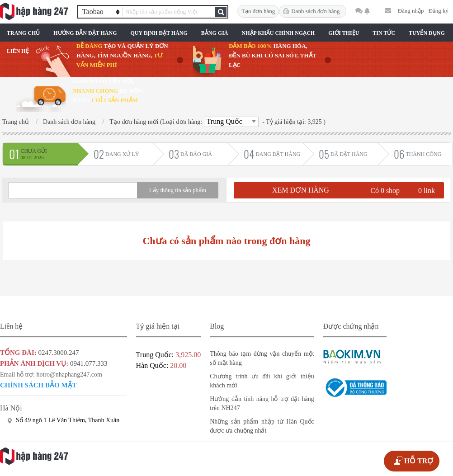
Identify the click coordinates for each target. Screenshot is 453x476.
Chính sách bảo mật (38, 385)
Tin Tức (384, 33)
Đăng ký (439, 11)
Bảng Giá (215, 33)
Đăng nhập (411, 11)
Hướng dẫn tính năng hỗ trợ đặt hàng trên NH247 (262, 403)
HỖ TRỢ (419, 461)
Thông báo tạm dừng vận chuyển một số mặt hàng (262, 358)
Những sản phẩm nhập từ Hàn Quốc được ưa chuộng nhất (262, 426)
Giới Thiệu (344, 33)
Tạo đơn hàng (258, 11)
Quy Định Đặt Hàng (159, 33)
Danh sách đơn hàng (315, 11)
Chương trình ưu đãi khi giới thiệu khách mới (262, 381)
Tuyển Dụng (427, 33)
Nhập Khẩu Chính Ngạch (278, 33)
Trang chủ (23, 33)
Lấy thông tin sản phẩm (178, 190)
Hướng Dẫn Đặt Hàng (85, 33)
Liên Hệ (18, 51)
